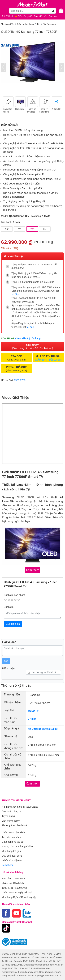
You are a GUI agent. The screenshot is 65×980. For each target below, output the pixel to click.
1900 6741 (7, 888)
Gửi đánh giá (13, 624)
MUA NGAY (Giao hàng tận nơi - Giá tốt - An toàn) (32, 347)
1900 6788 (20, 380)
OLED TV (33, 711)
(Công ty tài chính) (16, 358)
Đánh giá (9, 607)
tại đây (15, 294)
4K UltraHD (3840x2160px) (43, 729)
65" (19, 229)
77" (32, 229)
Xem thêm (7, 865)
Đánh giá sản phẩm (14, 595)
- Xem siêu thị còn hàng (28, 338)
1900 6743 (21, 888)
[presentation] (4, 67)
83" (45, 229)
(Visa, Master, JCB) (16, 369)
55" (7, 229)
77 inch (32, 719)
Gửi (6, 661)
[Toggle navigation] (4, 11)
